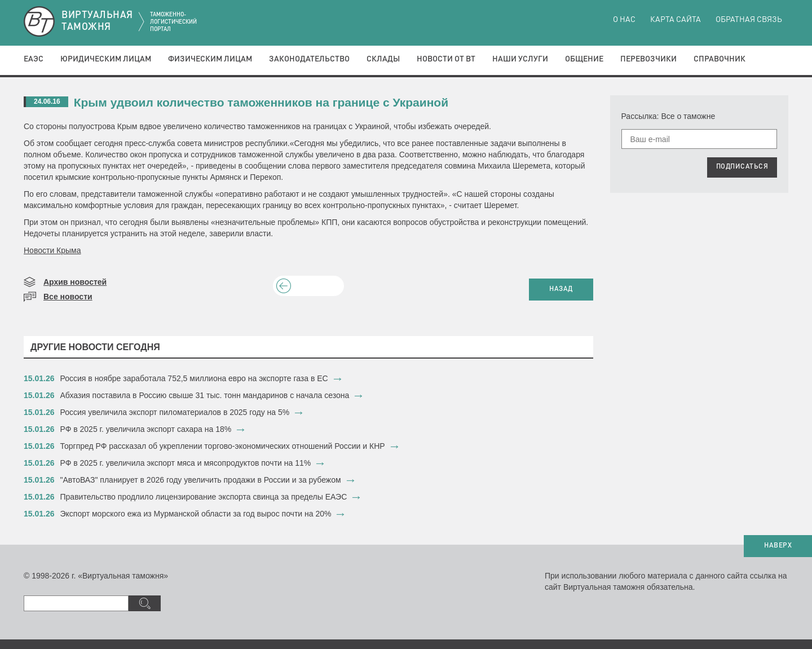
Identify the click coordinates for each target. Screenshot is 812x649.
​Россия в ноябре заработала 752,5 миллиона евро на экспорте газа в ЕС (194, 378)
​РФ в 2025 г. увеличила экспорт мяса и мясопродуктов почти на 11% (186, 463)
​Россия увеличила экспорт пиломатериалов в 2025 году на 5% (175, 412)
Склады (383, 59)
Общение (584, 59)
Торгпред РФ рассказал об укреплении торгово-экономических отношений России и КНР (223, 446)
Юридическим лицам (106, 59)
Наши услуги (520, 59)
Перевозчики (648, 59)
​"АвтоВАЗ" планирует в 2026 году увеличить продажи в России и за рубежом (201, 480)
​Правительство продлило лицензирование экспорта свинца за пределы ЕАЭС (204, 497)
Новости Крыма (52, 250)
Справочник (720, 59)
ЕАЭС (34, 59)
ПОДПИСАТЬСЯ (742, 167)
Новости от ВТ (446, 59)
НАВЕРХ (778, 546)
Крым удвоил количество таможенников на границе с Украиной (261, 102)
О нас (624, 20)
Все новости (68, 297)
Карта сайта (676, 20)
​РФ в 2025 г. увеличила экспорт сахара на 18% (146, 429)
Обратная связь (749, 20)
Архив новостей (75, 282)
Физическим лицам (210, 59)
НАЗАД (561, 289)
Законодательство (309, 59)
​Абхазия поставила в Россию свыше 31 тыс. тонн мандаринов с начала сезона (205, 395)
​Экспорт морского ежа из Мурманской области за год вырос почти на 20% (196, 514)
